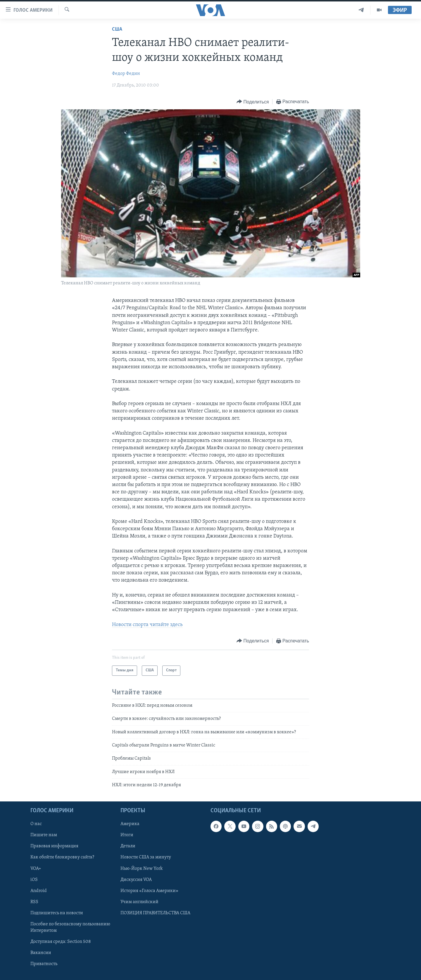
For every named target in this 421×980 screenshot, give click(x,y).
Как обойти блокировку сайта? (62, 858)
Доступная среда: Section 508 (61, 942)
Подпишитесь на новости (57, 913)
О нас (36, 824)
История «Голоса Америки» (149, 891)
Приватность (44, 964)
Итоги (127, 835)
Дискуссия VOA (136, 880)
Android (39, 891)
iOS (34, 880)
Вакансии (41, 953)
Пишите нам (44, 835)
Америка (130, 824)
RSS (34, 902)
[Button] (253, 102)
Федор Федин (126, 74)
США (117, 29)
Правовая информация (54, 846)
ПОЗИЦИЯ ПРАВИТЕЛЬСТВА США (155, 913)
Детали (128, 846)
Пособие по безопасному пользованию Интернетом (70, 927)
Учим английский (139, 902)
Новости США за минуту (146, 858)
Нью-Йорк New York (142, 869)
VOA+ (36, 869)
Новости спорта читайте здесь (147, 625)
